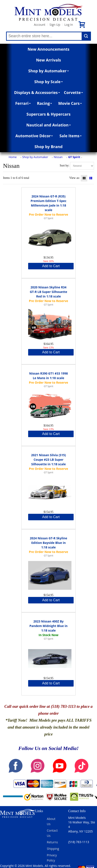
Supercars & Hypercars (48, 114)
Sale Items (70, 136)
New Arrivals (48, 60)
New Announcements (48, 49)
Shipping (53, 849)
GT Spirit (74, 157)
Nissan (58, 157)
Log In (69, 25)
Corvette (73, 92)
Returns (52, 842)
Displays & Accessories (37, 92)
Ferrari (23, 103)
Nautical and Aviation (48, 125)
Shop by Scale (48, 82)
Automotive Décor (34, 136)
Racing (45, 103)
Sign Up (55, 25)
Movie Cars (70, 103)
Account (40, 25)
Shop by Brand (48, 147)
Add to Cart (51, 266)
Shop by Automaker (49, 71)
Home (13, 157)
